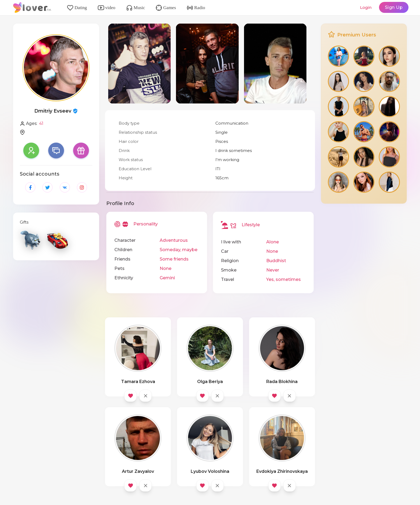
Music (136, 8)
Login (366, 7)
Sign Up (394, 7)
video (107, 8)
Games (166, 8)
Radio (196, 8)
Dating (77, 8)
